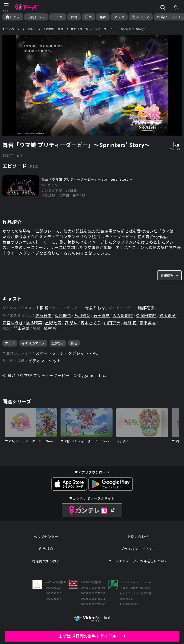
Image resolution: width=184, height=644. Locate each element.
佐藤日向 (44, 315)
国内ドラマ (36, 17)
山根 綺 (42, 308)
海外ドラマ (141, 17)
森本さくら (91, 323)
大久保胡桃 (123, 315)
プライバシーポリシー (138, 549)
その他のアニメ (33, 343)
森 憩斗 (71, 323)
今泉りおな (95, 308)
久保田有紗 (146, 315)
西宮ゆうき (13, 323)
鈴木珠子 (168, 315)
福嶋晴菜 (34, 323)
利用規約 (46, 549)
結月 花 (130, 323)
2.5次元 (58, 343)
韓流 (74, 17)
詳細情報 (169, 275)
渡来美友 (148, 323)
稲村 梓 (51, 328)
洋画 (89, 17)
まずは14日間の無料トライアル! (92, 636)
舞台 (74, 343)
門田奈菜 (22, 328)
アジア (119, 17)
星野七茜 (53, 323)
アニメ (58, 17)
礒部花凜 (146, 308)
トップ (13, 17)
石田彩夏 (101, 315)
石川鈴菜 (82, 315)
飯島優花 (63, 315)
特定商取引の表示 (46, 561)
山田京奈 (112, 323)
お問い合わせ (138, 536)
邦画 (103, 17)
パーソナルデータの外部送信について (138, 561)
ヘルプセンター (46, 536)
